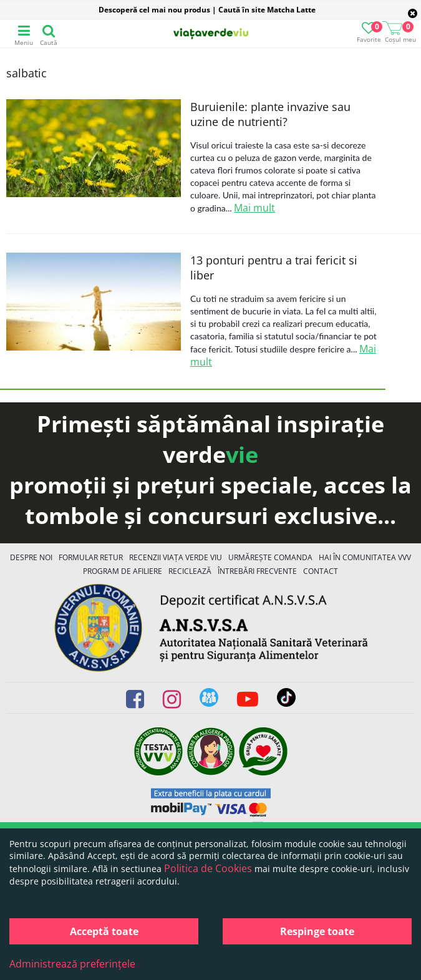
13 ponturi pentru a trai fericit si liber (274, 268)
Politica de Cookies (208, 868)
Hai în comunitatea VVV (365, 557)
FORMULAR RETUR (91, 557)
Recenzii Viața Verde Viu (176, 557)
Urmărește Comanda (270, 557)
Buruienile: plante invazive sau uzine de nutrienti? (270, 114)
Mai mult (254, 208)
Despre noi (31, 557)
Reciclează (190, 571)
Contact (321, 571)
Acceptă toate (104, 931)
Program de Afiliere (123, 571)
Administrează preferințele (72, 964)
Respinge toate (317, 931)
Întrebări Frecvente (257, 571)
